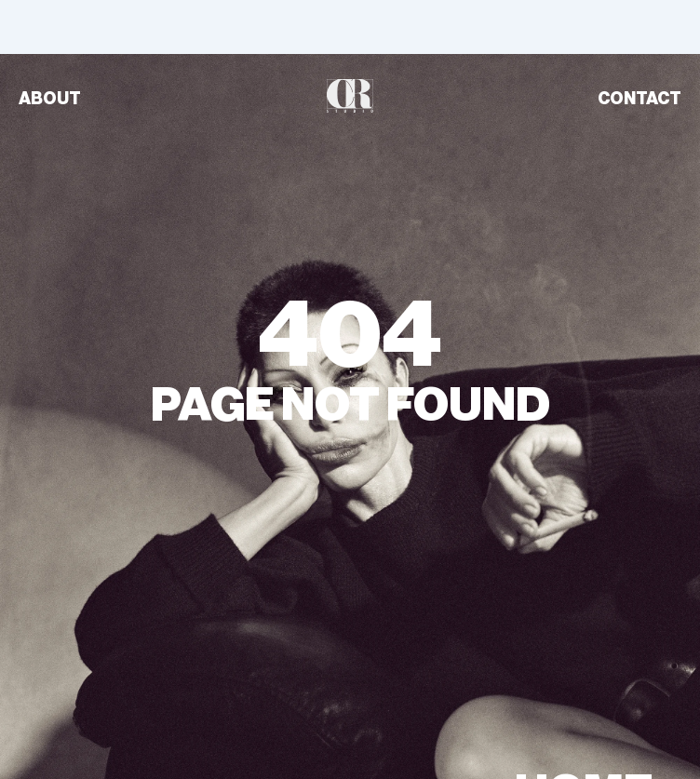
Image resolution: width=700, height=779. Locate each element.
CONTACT (639, 99)
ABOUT (50, 99)
